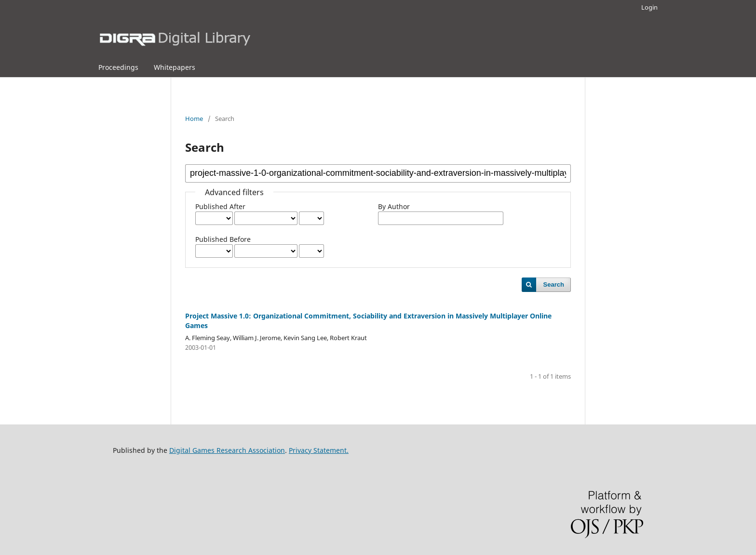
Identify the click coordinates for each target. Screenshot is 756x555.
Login (649, 7)
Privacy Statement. (319, 450)
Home (194, 119)
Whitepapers (175, 67)
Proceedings (118, 67)
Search (554, 284)
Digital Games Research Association (227, 450)
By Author (394, 206)
